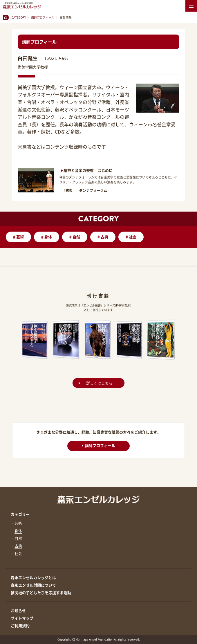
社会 (131, 237)
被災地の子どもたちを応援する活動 (41, 592)
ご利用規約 (20, 626)
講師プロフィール (99, 445)
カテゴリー (20, 514)
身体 (47, 237)
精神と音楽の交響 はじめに (88, 170)
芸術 (18, 237)
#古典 (68, 190)
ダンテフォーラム (93, 190)
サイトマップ (22, 618)
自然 (75, 237)
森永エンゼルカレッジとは (33, 577)
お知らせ (18, 610)
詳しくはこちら (99, 383)
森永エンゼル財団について (33, 585)
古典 (103, 237)
